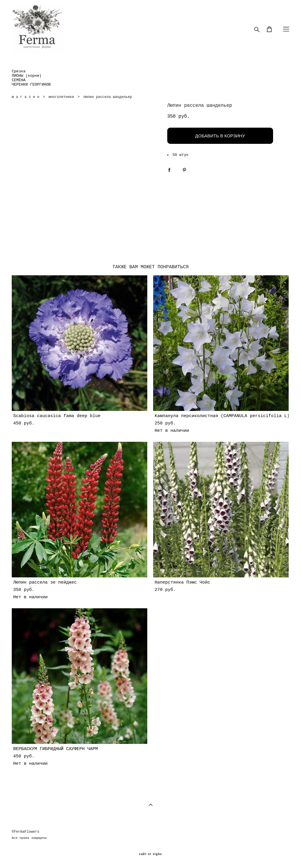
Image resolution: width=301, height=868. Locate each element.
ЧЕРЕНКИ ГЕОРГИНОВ (31, 85)
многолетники (61, 97)
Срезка (19, 71)
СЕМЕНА (19, 80)
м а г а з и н (26, 97)
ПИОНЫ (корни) (27, 76)
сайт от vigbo (150, 854)
